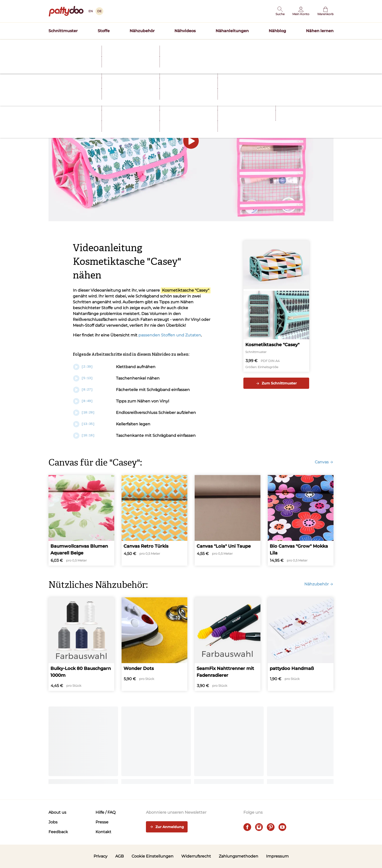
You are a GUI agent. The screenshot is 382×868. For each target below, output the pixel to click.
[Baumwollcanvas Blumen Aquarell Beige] (81, 520)
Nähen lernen (320, 31)
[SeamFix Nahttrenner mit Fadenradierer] (228, 644)
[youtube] (282, 827)
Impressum (277, 856)
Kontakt (103, 832)
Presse (102, 822)
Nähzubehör (142, 31)
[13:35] (84, 424)
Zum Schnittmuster (276, 383)
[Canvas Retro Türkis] (154, 520)
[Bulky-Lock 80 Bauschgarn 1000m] (81, 644)
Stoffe (104, 31)
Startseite (56, 54)
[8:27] (83, 390)
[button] (280, 11)
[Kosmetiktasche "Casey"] (276, 306)
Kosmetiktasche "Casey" (186, 290)
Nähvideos (185, 31)
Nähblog (277, 31)
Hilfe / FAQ (105, 812)
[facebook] (247, 827)
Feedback (58, 832)
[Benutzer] (301, 11)
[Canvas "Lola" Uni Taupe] (228, 520)
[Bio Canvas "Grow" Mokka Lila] (301, 520)
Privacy (100, 856)
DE (99, 11)
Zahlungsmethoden (239, 856)
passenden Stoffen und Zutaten (170, 335)
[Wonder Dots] (154, 644)
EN (91, 11)
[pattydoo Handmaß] (301, 644)
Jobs (53, 822)
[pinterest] (271, 827)
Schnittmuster (63, 31)
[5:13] (83, 378)
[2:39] (83, 367)
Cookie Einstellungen (153, 856)
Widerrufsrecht (196, 856)
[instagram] (259, 827)
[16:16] (84, 436)
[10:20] (84, 413)
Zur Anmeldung (167, 827)
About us (57, 812)
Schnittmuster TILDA (222, 45)
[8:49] (83, 401)
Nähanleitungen (232, 31)
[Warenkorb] (325, 11)
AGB (119, 856)
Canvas (324, 462)
